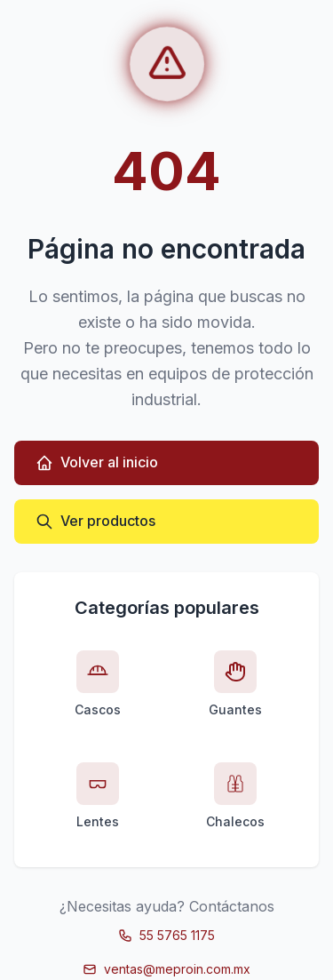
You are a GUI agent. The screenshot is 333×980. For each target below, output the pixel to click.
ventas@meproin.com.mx (166, 969)
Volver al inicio (97, 462)
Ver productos (95, 521)
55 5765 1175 (166, 935)
